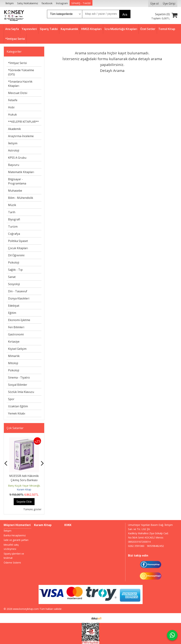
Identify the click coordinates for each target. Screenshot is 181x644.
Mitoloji (13, 363)
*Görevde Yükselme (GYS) (21, 72)
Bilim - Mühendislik (21, 198)
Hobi (11, 107)
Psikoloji (14, 262)
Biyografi (14, 219)
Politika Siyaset (18, 241)
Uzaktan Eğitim (18, 406)
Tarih (12, 212)
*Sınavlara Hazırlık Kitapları (20, 84)
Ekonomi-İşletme (19, 320)
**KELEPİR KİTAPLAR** (23, 122)
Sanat (12, 277)
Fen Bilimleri (16, 327)
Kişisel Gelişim (17, 349)
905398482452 (155, 546)
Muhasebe (15, 191)
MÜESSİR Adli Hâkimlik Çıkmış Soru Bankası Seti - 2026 (24, 480)
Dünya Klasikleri (19, 298)
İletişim (13, 143)
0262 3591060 (136, 546)
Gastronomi (16, 334)
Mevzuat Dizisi (18, 93)
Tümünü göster (32, 509)
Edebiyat (14, 306)
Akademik (14, 129)
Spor (11, 399)
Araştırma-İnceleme (21, 136)
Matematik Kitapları (21, 172)
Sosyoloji (14, 284)
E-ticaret (85, 618)
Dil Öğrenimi (16, 255)
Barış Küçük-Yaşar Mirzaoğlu (24, 486)
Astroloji (14, 150)
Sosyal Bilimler (18, 385)
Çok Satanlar (15, 428)
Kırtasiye (14, 342)
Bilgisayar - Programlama (17, 181)
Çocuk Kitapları (18, 248)
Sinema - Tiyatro (19, 377)
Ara (125, 15)
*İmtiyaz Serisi (17, 63)
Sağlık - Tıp (15, 270)
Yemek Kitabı (17, 413)
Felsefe (13, 100)
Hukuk (12, 114)
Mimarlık (14, 356)
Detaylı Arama (112, 70)
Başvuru (14, 165)
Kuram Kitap (24, 489)
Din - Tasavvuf (18, 291)
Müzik (12, 205)
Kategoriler (14, 52)
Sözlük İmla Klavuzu (21, 392)
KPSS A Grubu (17, 158)
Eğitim (12, 313)
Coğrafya (14, 234)
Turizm (13, 227)
